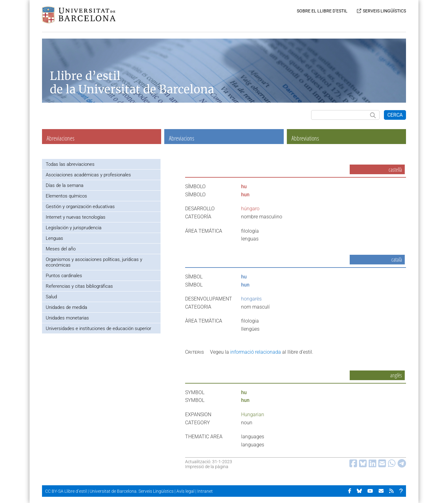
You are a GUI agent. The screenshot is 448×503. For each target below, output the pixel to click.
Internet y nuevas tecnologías (76, 217)
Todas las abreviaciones (70, 164)
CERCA (395, 115)
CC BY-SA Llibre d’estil (66, 491)
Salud (51, 297)
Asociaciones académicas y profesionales (88, 175)
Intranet (205, 491)
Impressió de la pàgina (207, 467)
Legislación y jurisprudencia (74, 228)
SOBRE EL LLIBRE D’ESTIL (322, 11)
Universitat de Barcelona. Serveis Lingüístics (132, 491)
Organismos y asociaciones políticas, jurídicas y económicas (94, 262)
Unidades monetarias (67, 318)
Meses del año (61, 249)
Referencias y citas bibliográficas (79, 286)
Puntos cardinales (64, 276)
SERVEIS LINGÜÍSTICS (384, 11)
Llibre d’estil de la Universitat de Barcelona (132, 83)
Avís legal (185, 491)
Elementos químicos (66, 196)
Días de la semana (65, 185)
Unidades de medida (66, 307)
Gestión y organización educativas (80, 207)
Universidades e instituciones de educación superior (98, 328)
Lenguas (54, 238)
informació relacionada (256, 352)
